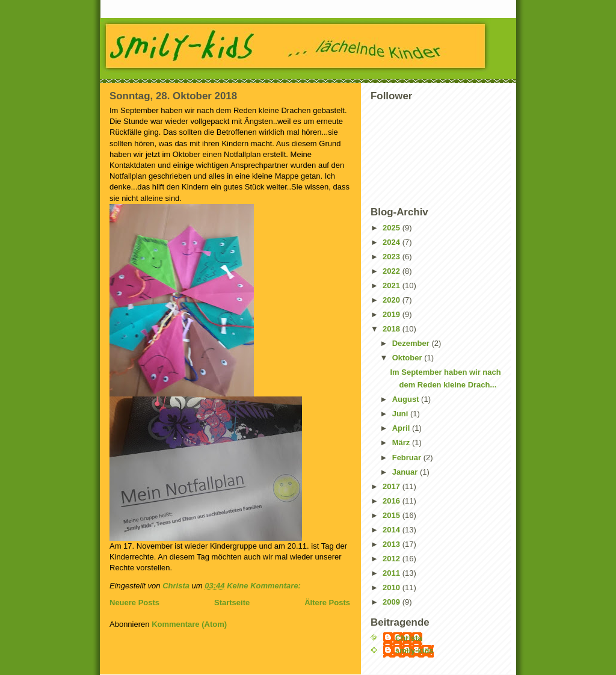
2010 (393, 587)
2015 (393, 515)
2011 (393, 573)
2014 (393, 530)
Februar (408, 458)
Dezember (412, 343)
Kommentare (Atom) (189, 624)
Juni (401, 414)
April (402, 428)
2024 (393, 242)
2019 (393, 314)
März (402, 442)
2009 (393, 602)
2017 (393, 486)
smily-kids (414, 651)
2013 (393, 544)
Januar (406, 472)
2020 (393, 300)
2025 (393, 228)
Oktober (408, 358)
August (407, 399)
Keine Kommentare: (265, 586)
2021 (393, 285)
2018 (393, 329)
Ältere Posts (327, 603)
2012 (393, 559)
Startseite (232, 603)
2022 (393, 271)
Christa (409, 638)
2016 (393, 501)
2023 (393, 257)
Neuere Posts (134, 603)
